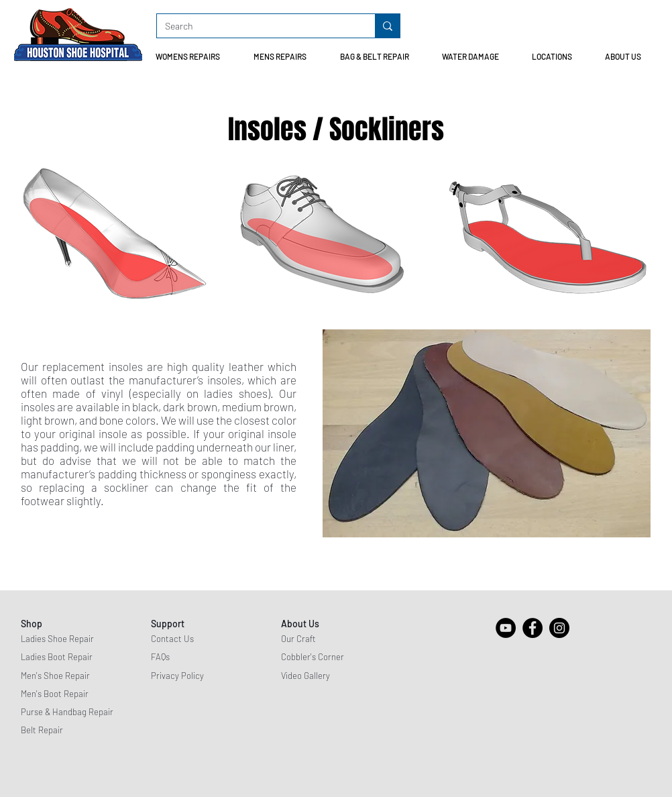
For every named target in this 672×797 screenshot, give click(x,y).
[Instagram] (559, 628)
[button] (194, 57)
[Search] (256, 26)
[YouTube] (506, 628)
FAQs (160, 657)
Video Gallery (305, 676)
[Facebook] (533, 628)
